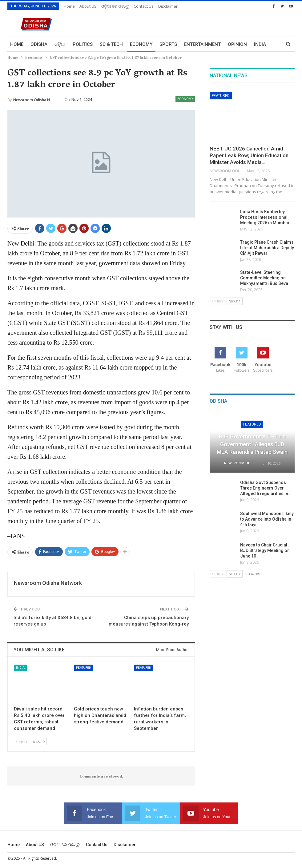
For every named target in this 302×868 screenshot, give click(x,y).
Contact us (144, 6)
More (260, 44)
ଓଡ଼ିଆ (60, 44)
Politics (83, 44)
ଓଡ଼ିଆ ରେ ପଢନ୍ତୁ (115, 6)
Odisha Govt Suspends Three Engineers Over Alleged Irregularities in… (266, 488)
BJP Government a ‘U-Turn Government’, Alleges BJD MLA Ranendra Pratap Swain (252, 444)
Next (39, 741)
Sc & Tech (111, 44)
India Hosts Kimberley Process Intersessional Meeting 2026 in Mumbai (265, 217)
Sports (168, 44)
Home (69, 6)
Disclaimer (168, 6)
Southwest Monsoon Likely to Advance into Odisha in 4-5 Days (267, 519)
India (20, 668)
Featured (84, 668)
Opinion (237, 44)
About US (88, 6)
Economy (141, 44)
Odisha (39, 44)
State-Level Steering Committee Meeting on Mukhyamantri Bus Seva (264, 278)
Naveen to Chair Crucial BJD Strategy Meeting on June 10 (265, 550)
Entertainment (202, 44)
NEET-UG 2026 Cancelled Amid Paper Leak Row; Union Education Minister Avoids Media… (249, 155)
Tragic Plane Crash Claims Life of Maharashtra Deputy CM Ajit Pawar (267, 248)
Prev (22, 741)
